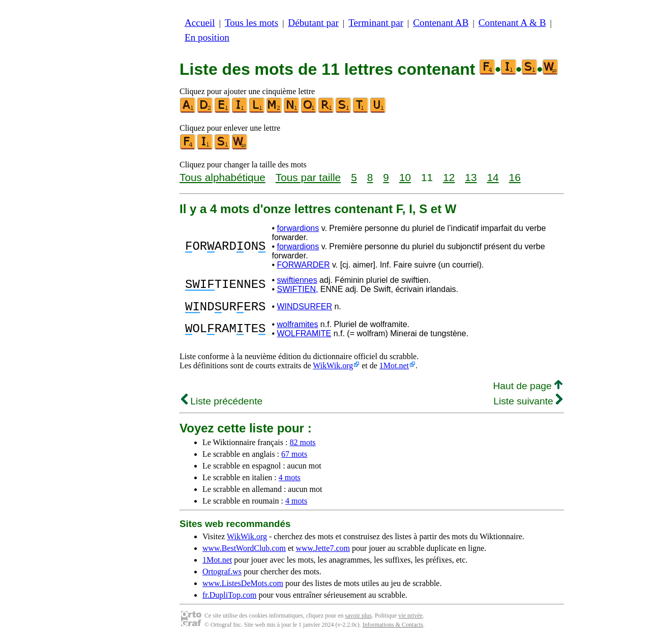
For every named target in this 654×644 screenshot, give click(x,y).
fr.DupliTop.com (229, 598)
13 (471, 177)
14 (493, 177)
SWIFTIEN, (298, 289)
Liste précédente (222, 404)
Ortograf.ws (222, 575)
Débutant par (313, 23)
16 (515, 177)
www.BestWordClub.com (244, 551)
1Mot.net (394, 369)
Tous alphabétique (222, 177)
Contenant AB (441, 23)
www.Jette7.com (323, 551)
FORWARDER (304, 265)
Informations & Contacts (393, 628)
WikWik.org (333, 369)
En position (207, 37)
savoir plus (359, 619)
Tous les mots (251, 23)
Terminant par (376, 23)
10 (405, 177)
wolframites (298, 327)
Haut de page (528, 389)
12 (449, 177)
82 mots (302, 445)
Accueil (200, 23)
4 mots (290, 480)
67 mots (294, 457)
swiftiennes (297, 280)
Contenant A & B (512, 23)
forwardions (298, 228)
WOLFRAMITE (304, 336)
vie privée (410, 619)
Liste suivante (528, 404)
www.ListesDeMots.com (243, 586)
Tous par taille (308, 177)
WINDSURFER (305, 308)
